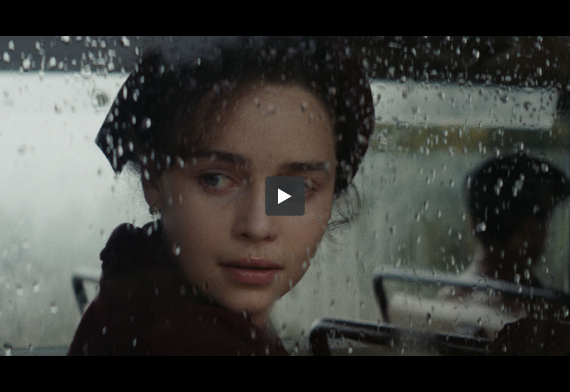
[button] (285, 196)
